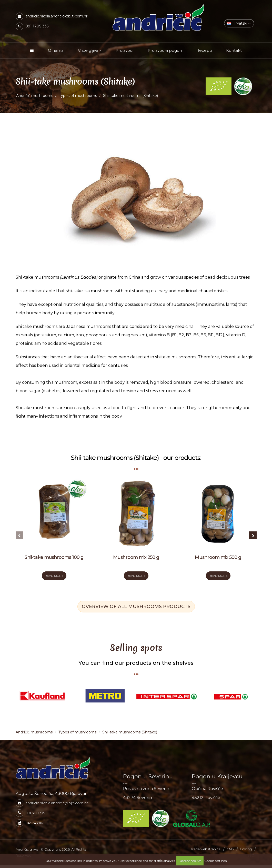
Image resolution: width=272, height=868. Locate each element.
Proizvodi (124, 50)
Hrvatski (239, 23)
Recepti (204, 50)
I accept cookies (190, 861)
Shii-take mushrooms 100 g (54, 557)
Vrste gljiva (88, 50)
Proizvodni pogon (165, 50)
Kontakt (234, 50)
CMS (230, 852)
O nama (56, 50)
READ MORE (54, 577)
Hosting (246, 852)
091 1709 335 (37, 26)
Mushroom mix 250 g (136, 557)
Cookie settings (215, 861)
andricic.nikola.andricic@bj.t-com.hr (56, 16)
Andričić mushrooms (35, 96)
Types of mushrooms (78, 96)
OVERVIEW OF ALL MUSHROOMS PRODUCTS (136, 610)
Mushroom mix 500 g (218, 557)
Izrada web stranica (205, 852)
